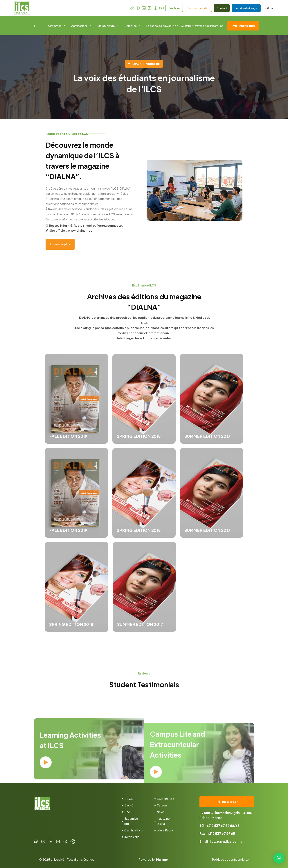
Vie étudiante (108, 26)
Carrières (132, 26)
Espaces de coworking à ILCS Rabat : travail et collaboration (185, 26)
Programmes (55, 26)
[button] (279, 858)
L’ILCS (35, 26)
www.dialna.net (80, 230)
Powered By (153, 859)
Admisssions (81, 26)
